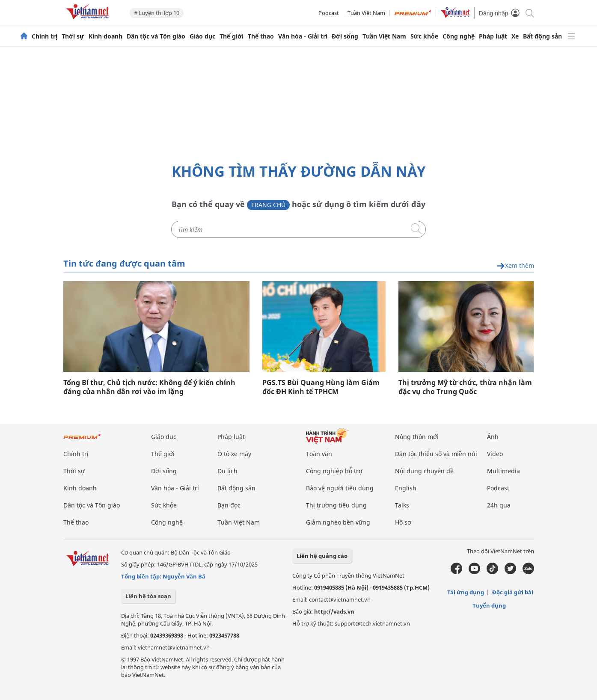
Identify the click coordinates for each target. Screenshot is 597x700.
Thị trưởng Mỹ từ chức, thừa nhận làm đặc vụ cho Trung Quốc (465, 387)
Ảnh (493, 437)
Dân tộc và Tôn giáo (156, 36)
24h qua (499, 505)
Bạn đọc (229, 505)
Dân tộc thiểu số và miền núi (436, 454)
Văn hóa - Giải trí (303, 36)
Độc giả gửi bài (513, 592)
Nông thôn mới (417, 437)
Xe (515, 36)
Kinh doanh (105, 36)
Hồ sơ (403, 522)
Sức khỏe (424, 36)
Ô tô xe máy (234, 454)
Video (495, 454)
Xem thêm (515, 266)
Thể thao (261, 36)
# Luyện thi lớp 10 (157, 13)
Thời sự (73, 36)
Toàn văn (319, 454)
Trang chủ (268, 205)
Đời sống (345, 36)
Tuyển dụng (489, 605)
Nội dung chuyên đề (424, 471)
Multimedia (503, 471)
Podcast (329, 13)
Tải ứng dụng (466, 592)
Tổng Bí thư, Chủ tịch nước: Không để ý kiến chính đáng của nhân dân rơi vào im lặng (149, 387)
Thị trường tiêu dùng (336, 505)
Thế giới (232, 36)
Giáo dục (202, 36)
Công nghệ (459, 36)
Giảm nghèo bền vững (338, 522)
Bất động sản (542, 36)
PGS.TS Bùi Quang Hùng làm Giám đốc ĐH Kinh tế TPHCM (321, 387)
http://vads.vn (334, 611)
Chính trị (45, 36)
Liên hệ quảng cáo (322, 556)
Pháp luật (493, 36)
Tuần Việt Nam (366, 13)
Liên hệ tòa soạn (148, 596)
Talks (402, 505)
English (406, 488)
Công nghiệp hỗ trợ (334, 471)
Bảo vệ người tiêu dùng (340, 488)
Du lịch (227, 471)
